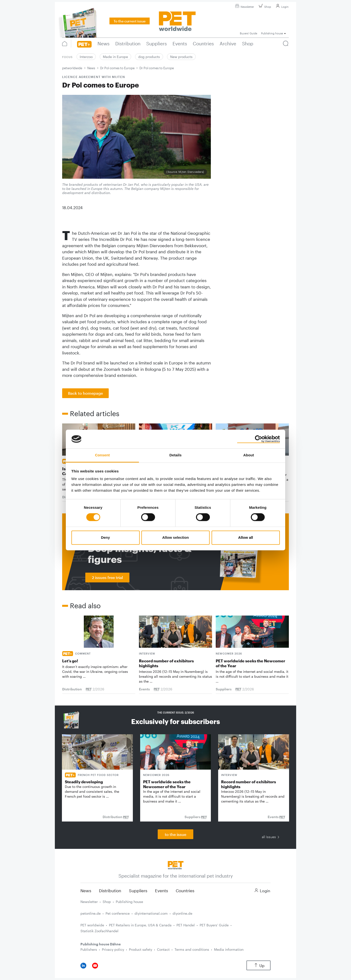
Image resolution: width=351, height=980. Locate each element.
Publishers (89, 949)
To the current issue (130, 21)
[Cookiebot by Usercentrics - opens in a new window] (258, 439)
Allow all (246, 537)
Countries (185, 891)
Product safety (141, 949)
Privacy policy (113, 949)
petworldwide (72, 68)
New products (181, 57)
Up (258, 965)
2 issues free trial (107, 577)
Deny (105, 537)
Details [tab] (175, 455)
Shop (264, 7)
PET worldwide (92, 925)
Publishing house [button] (272, 33)
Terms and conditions (192, 949)
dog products (149, 57)
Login (282, 7)
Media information (229, 949)
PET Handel (186, 925)
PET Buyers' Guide (214, 925)
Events (161, 891)
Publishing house (129, 902)
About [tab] (249, 455)
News (91, 68)
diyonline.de (182, 913)
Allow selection (175, 537)
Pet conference (118, 913)
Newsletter (244, 7)
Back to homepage (85, 393)
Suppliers (138, 891)
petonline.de (91, 913)
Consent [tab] (102, 455)
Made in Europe (115, 57)
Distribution (110, 891)
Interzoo (86, 57)
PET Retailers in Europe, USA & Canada (140, 925)
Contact (163, 949)
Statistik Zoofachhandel (99, 931)
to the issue (175, 834)
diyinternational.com (151, 913)
